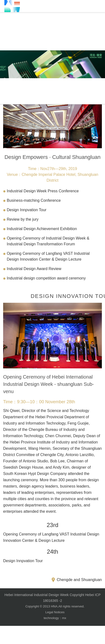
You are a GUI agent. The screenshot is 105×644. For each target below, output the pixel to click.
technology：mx (55, 618)
